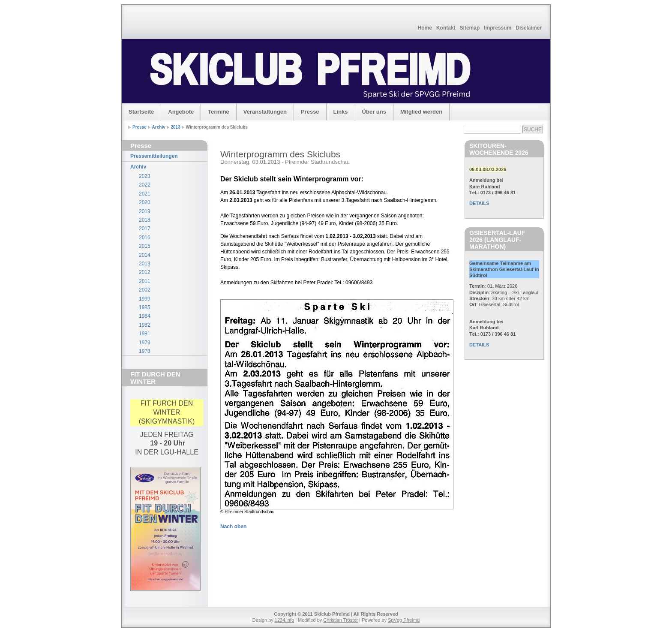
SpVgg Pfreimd (404, 620)
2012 (145, 272)
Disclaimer (529, 28)
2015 (145, 246)
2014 (145, 255)
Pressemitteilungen (154, 156)
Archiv (159, 127)
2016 (145, 238)
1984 (145, 316)
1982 (145, 325)
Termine (219, 112)
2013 (176, 127)
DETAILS (479, 203)
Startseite (141, 112)
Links (341, 112)
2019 (145, 211)
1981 (145, 334)
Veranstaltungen (265, 112)
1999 (145, 299)
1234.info (284, 620)
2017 (145, 229)
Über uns (374, 112)
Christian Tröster (340, 620)
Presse (310, 112)
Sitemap (470, 28)
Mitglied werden (421, 112)
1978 (145, 351)
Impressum (498, 28)
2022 (145, 185)
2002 (145, 290)
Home (425, 28)
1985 (145, 307)
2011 (145, 281)
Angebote (181, 112)
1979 (145, 343)
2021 (145, 194)
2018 (145, 220)
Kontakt (446, 28)
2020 (145, 202)
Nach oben (233, 527)
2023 (145, 176)
